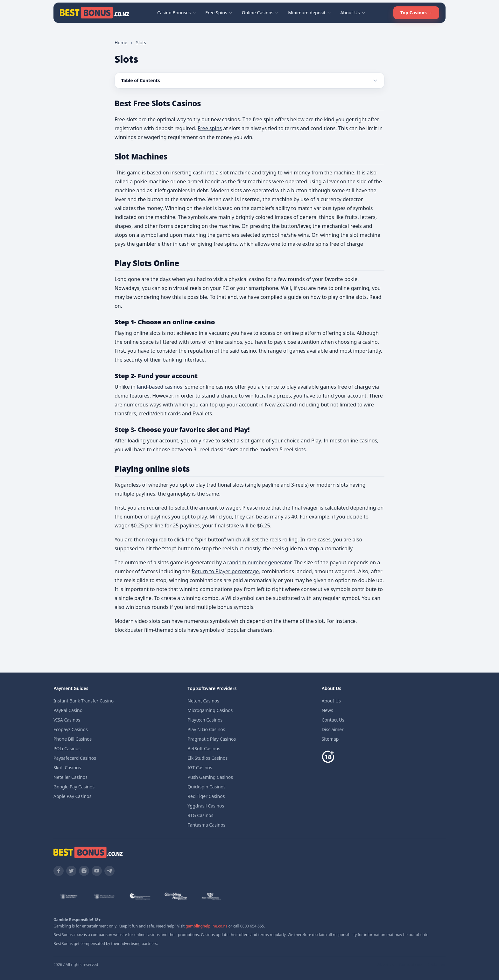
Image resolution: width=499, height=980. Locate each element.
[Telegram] (109, 871)
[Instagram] (84, 871)
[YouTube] (97, 871)
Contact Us (333, 720)
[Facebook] (59, 871)
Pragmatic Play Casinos (212, 739)
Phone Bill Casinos (73, 739)
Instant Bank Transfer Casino (84, 701)
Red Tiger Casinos (206, 796)
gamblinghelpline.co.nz (206, 926)
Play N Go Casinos (206, 729)
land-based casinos (160, 387)
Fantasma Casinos (206, 825)
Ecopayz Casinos (71, 729)
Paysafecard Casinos (75, 758)
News (327, 710)
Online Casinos (260, 13)
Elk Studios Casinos (207, 758)
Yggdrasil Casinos (206, 806)
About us (385, 965)
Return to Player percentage (225, 571)
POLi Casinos (67, 748)
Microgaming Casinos (210, 710)
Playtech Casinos (205, 720)
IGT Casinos (200, 768)
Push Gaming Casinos (210, 777)
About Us (353, 13)
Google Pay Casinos (74, 787)
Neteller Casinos (70, 777)
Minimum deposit (310, 13)
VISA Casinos (67, 720)
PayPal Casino (68, 710)
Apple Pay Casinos (72, 796)
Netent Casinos (203, 701)
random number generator (259, 562)
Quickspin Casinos (206, 787)
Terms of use (410, 965)
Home (121, 42)
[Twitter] (71, 871)
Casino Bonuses (177, 13)
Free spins (210, 128)
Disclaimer (333, 729)
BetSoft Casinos (204, 748)
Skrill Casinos (67, 768)
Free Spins (219, 13)
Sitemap (330, 739)
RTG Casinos (200, 815)
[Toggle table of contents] (250, 81)
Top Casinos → (416, 13)
